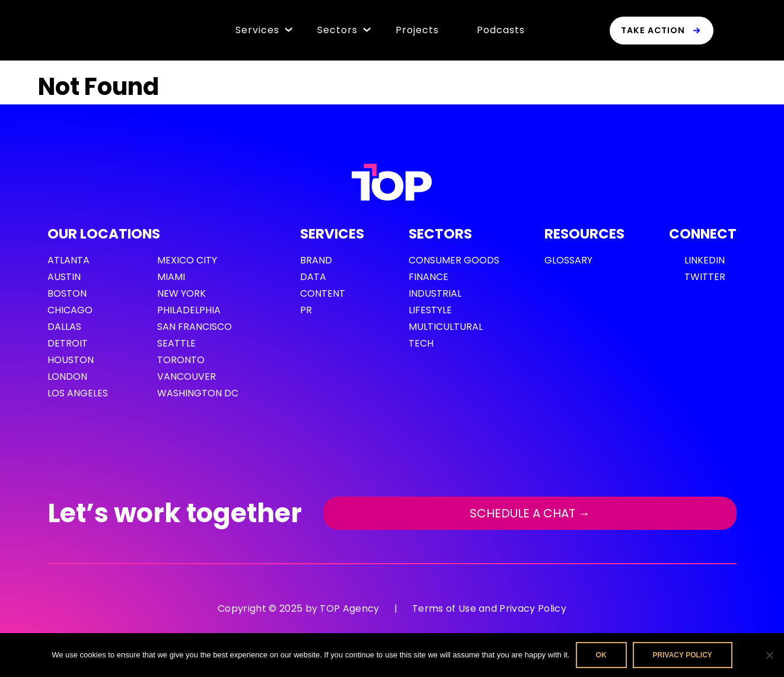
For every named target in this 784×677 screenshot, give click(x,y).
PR (306, 310)
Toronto (181, 360)
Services (257, 30)
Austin (64, 277)
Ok (601, 655)
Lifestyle (430, 310)
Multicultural (446, 327)
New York (181, 293)
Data (313, 277)
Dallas (64, 327)
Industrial (435, 293)
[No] (769, 655)
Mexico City (187, 260)
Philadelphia (189, 310)
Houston (71, 360)
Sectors (337, 30)
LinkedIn (705, 260)
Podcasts (501, 30)
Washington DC (198, 393)
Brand (316, 260)
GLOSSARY (568, 260)
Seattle (176, 343)
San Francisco (195, 327)
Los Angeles (78, 393)
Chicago (70, 310)
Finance (428, 277)
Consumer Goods (454, 260)
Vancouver (187, 376)
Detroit (68, 343)
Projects (417, 30)
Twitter (705, 277)
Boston (67, 293)
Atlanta (68, 260)
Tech (421, 343)
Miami (171, 277)
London (67, 376)
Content (323, 293)
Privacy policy (683, 655)
